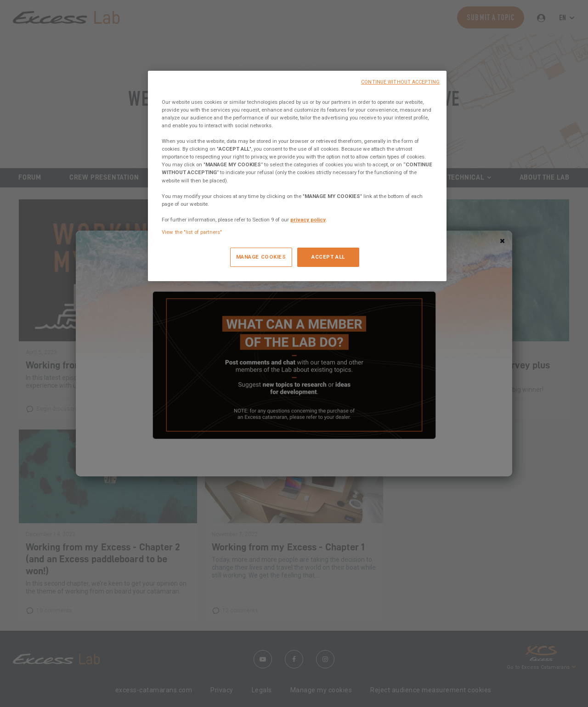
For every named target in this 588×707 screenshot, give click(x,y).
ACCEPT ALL (328, 257)
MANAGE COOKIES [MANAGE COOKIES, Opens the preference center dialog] (261, 257)
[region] (297, 176)
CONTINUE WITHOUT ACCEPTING (400, 82)
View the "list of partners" (192, 232)
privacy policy (308, 220)
